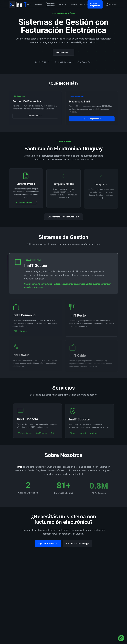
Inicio (29, 4)
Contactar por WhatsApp (77, 543)
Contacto (84, 4)
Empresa (73, 4)
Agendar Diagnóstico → (92, 120)
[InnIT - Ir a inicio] (18, 4)
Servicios (62, 4)
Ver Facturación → (35, 117)
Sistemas (38, 4)
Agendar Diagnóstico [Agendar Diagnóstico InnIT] (95, 4)
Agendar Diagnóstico (48, 543)
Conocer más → (63, 52)
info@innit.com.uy (63, 63)
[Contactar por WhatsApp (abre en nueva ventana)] (111, 4)
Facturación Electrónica (50, 4)
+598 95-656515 (42, 63)
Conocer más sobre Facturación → (64, 217)
